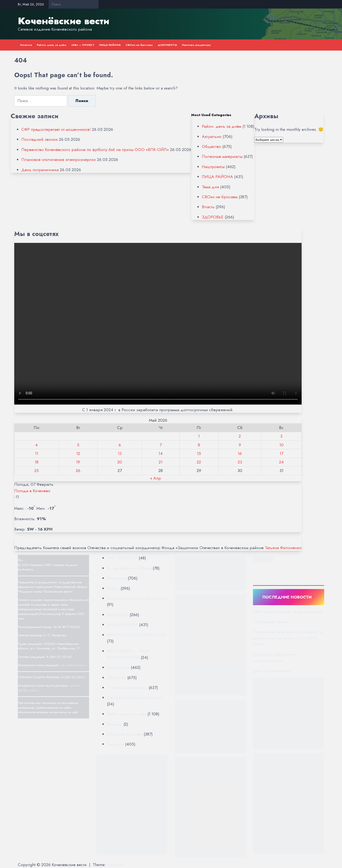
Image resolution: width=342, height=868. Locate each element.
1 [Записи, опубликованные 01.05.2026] (199, 436)
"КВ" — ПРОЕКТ (122, 558)
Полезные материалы (222, 156)
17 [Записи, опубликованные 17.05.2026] (281, 453)
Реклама (115, 724)
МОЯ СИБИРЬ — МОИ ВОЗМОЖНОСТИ (128, 654)
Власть (208, 207)
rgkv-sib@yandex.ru (73, 665)
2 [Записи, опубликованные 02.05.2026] (240, 436)
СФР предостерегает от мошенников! (56, 129)
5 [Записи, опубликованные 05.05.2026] (78, 445)
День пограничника (40, 170)
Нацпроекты (213, 167)
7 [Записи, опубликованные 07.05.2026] (161, 445)
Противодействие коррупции (135, 698)
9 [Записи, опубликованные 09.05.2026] (240, 445)
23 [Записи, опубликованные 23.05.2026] (240, 462)
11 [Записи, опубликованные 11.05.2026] (37, 453)
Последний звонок (40, 139)
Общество (211, 146)
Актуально (212, 137)
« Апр (156, 478)
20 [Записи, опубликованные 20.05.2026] (120, 462)
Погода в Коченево (32, 491)
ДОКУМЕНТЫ (167, 45)
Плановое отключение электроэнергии (59, 160)
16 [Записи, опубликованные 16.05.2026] (240, 453)
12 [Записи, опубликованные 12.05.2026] (78, 453)
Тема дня (210, 187)
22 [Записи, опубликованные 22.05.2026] (199, 462)
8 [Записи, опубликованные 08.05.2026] (199, 445)
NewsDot (115, 865)
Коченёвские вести (64, 21)
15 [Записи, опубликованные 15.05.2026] (199, 453)
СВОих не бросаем (139, 45)
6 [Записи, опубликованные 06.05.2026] (120, 445)
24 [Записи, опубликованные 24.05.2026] (281, 462)
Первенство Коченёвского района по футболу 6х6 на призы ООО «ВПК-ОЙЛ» (95, 150)
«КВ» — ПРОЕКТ (83, 45)
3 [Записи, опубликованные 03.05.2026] (281, 436)
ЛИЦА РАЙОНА (110, 45)
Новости (26, 45)
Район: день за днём (52, 45)
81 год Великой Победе (129, 568)
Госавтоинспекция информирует (137, 598)
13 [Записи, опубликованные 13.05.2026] (120, 453)
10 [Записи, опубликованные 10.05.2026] (281, 445)
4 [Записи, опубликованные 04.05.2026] (36, 445)
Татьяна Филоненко (283, 548)
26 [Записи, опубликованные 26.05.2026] (78, 471)
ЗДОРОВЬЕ (213, 217)
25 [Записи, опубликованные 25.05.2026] (36, 471)
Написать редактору (196, 45)
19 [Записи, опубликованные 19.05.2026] (78, 462)
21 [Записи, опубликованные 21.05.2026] (161, 462)
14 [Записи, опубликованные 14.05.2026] (161, 453)
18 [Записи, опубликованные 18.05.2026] (37, 462)
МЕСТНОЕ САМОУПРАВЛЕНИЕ (137, 635)
